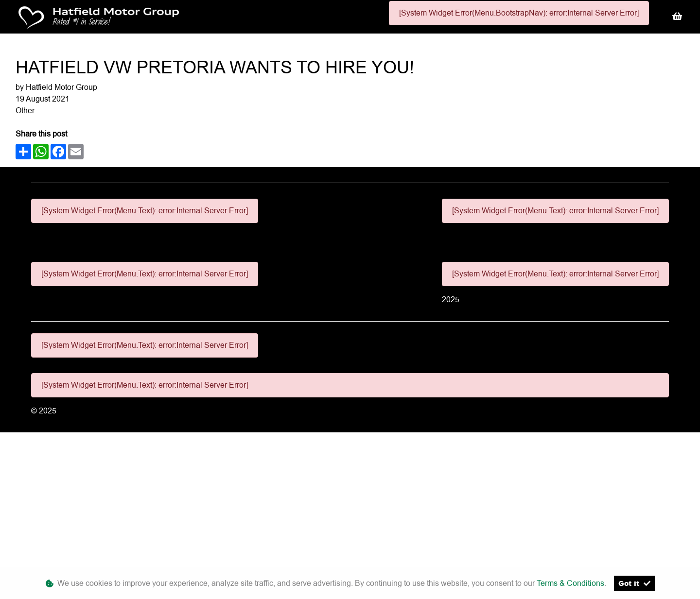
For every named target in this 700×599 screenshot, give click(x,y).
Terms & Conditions (570, 583)
